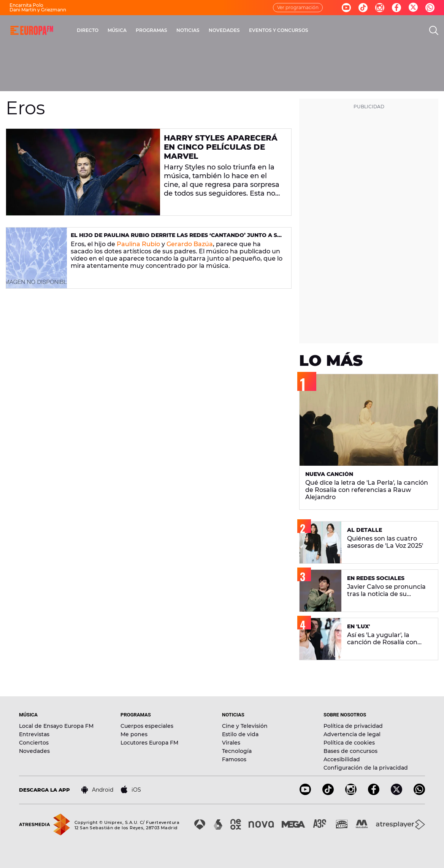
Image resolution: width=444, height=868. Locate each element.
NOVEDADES (224, 30)
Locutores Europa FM (149, 743)
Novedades (34, 751)
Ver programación (298, 7)
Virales (231, 743)
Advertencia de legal (352, 734)
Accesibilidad (342, 759)
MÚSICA (117, 30)
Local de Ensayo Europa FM (56, 726)
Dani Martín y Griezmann (38, 10)
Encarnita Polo (26, 5)
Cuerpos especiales (147, 726)
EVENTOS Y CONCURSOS (279, 30)
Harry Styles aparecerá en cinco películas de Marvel (221, 147)
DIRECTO (88, 30)
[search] (434, 30)
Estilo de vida (240, 734)
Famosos (234, 759)
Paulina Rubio (138, 244)
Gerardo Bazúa (190, 244)
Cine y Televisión (245, 726)
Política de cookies (349, 743)
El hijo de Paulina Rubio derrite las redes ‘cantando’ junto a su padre (176, 238)
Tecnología (237, 751)
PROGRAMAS (151, 30)
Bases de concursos (350, 751)
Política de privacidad (353, 726)
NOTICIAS (188, 30)
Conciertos (34, 743)
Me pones (134, 734)
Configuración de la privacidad (366, 768)
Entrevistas (34, 734)
